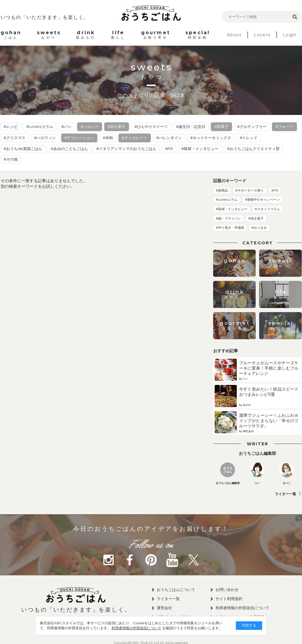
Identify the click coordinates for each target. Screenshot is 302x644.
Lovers (262, 35)
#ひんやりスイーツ (151, 126)
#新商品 (222, 190)
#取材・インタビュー (200, 149)
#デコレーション (79, 138)
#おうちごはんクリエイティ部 (253, 149)
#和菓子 (221, 126)
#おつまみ (259, 228)
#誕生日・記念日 (191, 126)
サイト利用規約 (229, 599)
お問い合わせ (227, 589)
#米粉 (108, 138)
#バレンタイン (169, 138)
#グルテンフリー (252, 126)
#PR (169, 149)
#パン (67, 126)
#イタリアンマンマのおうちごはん (126, 149)
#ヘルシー (90, 126)
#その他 (11, 159)
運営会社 (164, 608)
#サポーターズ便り (249, 190)
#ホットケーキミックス (211, 138)
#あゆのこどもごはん (69, 149)
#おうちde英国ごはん (23, 149)
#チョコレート (134, 138)
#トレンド (249, 138)
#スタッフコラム (267, 209)
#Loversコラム (40, 126)
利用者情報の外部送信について (123, 628)
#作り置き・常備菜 (230, 228)
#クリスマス (14, 138)
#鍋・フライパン (228, 218)
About (234, 35)
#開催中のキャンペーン (262, 200)
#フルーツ (284, 126)
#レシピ (11, 126)
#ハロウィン (45, 138)
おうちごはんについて (176, 589)
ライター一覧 (285, 494)
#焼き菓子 (116, 126)
